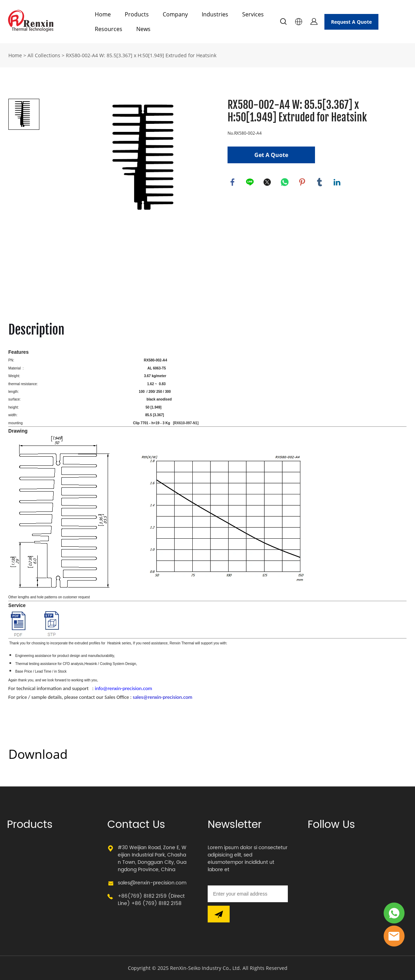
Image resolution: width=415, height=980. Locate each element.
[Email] (248, 894)
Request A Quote (351, 22)
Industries (215, 14)
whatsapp (285, 182)
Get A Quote (271, 155)
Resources (109, 29)
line (250, 182)
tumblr (320, 182)
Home (103, 14)
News (143, 29)
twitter (268, 182)
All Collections (44, 55)
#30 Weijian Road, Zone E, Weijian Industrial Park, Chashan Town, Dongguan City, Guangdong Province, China (152, 859)
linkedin (337, 182)
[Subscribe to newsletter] (219, 914)
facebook (233, 182)
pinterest (302, 182)
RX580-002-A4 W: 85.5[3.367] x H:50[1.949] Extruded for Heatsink (141, 55)
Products (137, 14)
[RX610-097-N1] (185, 423)
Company (175, 14)
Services (253, 14)
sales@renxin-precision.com (152, 883)
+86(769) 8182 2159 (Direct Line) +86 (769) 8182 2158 (151, 900)
